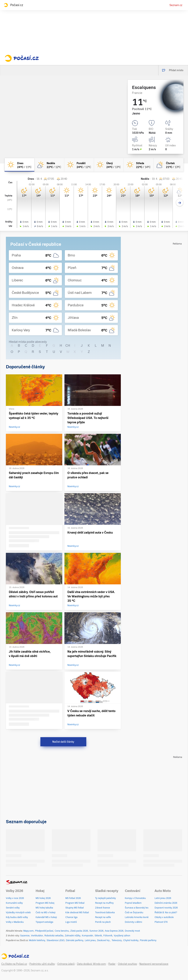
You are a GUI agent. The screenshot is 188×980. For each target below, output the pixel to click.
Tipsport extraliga (44, 922)
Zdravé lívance (103, 908)
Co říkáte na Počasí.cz (14, 964)
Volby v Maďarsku (15, 922)
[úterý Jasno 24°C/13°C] (109, 165)
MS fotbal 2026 (73, 898)
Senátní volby (13, 908)
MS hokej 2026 (43, 898)
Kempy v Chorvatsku (135, 898)
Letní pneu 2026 (163, 898)
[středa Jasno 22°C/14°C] (139, 165)
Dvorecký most (132, 931)
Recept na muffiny (104, 903)
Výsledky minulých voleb (18, 913)
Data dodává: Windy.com (91, 964)
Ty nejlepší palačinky (105, 898)
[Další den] (180, 203)
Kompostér (87, 936)
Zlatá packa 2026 (79, 931)
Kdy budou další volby (17, 917)
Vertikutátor (37, 936)
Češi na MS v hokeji (46, 913)
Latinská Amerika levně (137, 917)
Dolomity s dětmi (133, 922)
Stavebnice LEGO (56, 940)
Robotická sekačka (54, 936)
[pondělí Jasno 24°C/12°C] (79, 165)
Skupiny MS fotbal (75, 908)
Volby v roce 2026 (15, 898)
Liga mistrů (71, 922)
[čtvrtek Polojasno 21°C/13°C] (169, 165)
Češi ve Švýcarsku (134, 913)
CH (68, 345)
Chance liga (71, 917)
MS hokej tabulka (44, 908)
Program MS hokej (45, 903)
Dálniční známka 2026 (166, 903)
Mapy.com (28, 931)
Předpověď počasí (44, 931)
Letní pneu (90, 940)
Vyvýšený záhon (122, 936)
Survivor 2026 (96, 931)
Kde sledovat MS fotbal (77, 913)
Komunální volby (14, 903)
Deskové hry (104, 940)
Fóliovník (108, 936)
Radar (112, 964)
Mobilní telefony (37, 940)
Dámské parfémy (75, 940)
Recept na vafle (103, 917)
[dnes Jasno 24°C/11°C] (19, 165)
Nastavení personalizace (154, 964)
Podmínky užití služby (42, 964)
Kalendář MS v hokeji (46, 917)
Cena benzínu (62, 931)
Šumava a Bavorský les (137, 908)
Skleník (98, 936)
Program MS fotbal (75, 903)
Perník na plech (103, 922)
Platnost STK (161, 922)
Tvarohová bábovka (105, 913)
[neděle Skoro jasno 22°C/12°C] (49, 165)
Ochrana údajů (66, 964)
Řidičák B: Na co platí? (166, 913)
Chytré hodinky (131, 940)
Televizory (117, 940)
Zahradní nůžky (73, 936)
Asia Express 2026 (114, 931)
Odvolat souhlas (127, 964)
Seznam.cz (176, 5)
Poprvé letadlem (133, 903)
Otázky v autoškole (164, 917)
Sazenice (25, 936)
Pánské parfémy (148, 940)
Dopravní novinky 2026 (166, 908)
